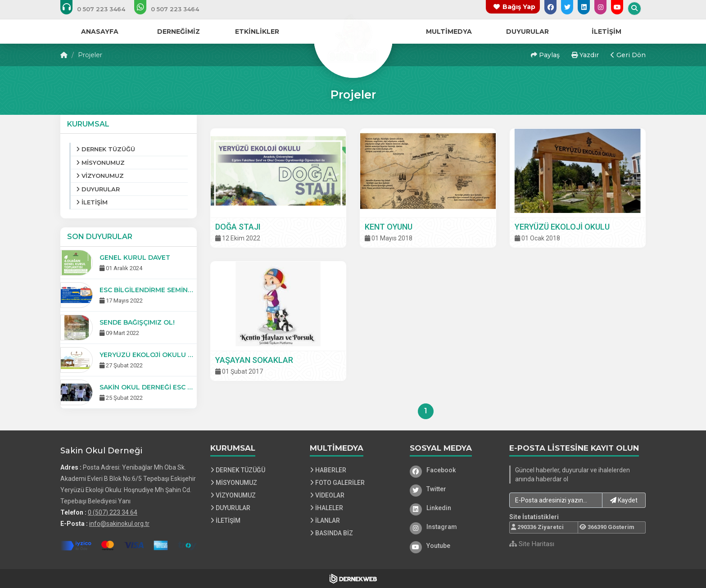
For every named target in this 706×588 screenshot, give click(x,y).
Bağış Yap (519, 7)
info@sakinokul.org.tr (119, 524)
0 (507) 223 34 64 (113, 512)
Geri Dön (628, 55)
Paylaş (545, 55)
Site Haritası (532, 544)
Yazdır (585, 55)
